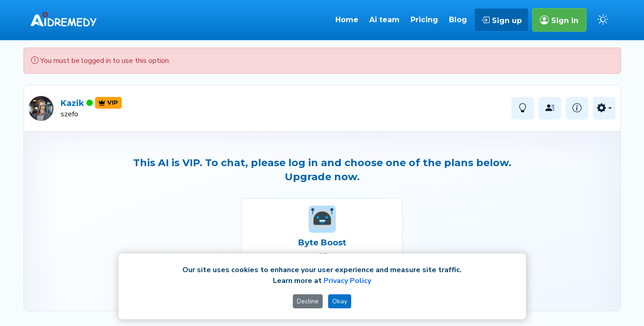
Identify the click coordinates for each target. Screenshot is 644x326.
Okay (340, 301)
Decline (308, 301)
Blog (458, 20)
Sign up (501, 20)
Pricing (424, 20)
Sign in (559, 20)
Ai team (384, 20)
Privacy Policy (347, 281)
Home (347, 20)
